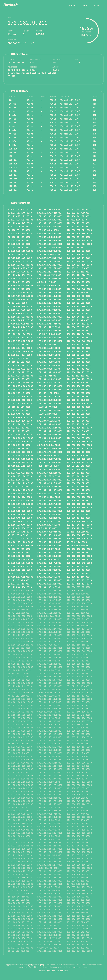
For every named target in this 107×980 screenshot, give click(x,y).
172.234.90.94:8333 (49, 369)
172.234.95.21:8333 (49, 421)
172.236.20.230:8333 (79, 511)
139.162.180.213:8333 (50, 227)
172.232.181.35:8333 (79, 251)
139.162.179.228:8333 (79, 275)
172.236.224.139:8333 (79, 372)
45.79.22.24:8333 (77, 542)
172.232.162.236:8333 (20, 483)
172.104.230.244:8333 (20, 265)
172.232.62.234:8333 (20, 403)
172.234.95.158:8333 (79, 327)
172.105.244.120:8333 (79, 521)
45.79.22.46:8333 (47, 528)
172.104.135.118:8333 (50, 244)
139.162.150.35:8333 (79, 386)
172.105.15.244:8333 (79, 577)
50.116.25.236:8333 (19, 549)
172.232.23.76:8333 (49, 577)
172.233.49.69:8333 (49, 362)
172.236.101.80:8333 (79, 223)
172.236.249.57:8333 (20, 313)
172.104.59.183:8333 (49, 532)
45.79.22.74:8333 (47, 407)
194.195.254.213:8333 (50, 552)
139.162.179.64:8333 (49, 213)
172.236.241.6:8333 (78, 431)
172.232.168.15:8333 (79, 362)
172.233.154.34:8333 (79, 421)
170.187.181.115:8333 (50, 431)
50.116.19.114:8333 (19, 407)
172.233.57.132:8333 (20, 337)
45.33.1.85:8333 (17, 254)
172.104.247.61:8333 (20, 469)
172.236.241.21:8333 (49, 289)
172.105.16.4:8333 (48, 559)
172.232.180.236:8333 (50, 317)
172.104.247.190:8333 (79, 306)
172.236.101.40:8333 (79, 348)
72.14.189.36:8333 (48, 466)
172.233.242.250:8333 (20, 490)
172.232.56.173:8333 (20, 372)
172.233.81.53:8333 (19, 410)
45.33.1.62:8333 (17, 331)
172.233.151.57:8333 (79, 566)
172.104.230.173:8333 (50, 389)
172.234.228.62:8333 (20, 369)
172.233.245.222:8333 (79, 261)
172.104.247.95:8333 (20, 310)
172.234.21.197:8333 (79, 344)
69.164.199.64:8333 (49, 445)
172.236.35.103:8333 (79, 237)
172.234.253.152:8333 (79, 459)
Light (48, 971)
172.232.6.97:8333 (19, 580)
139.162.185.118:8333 (79, 556)
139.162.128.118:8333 (79, 240)
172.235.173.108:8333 (20, 386)
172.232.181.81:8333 (49, 424)
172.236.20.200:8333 (49, 251)
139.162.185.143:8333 (79, 299)
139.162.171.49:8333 (49, 324)
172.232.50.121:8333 (20, 452)
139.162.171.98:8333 (20, 476)
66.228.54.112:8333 (78, 532)
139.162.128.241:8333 (79, 334)
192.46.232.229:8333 (79, 376)
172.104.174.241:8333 (79, 462)
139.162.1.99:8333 (48, 393)
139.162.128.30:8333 (49, 539)
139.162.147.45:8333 (49, 209)
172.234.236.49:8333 (49, 296)
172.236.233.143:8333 (50, 216)
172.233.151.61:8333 (20, 261)
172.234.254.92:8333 (79, 483)
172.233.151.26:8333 (49, 542)
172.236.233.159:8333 (79, 265)
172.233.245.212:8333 (79, 254)
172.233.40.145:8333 (20, 223)
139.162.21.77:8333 (49, 493)
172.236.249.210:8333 (50, 511)
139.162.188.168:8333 (79, 549)
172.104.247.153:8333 (79, 525)
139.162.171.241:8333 (50, 299)
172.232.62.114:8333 (20, 233)
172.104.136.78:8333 (79, 282)
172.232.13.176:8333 (20, 441)
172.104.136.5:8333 (49, 525)
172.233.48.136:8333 (79, 396)
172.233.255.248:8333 (50, 341)
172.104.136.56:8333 (49, 365)
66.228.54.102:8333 (78, 493)
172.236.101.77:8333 (49, 403)
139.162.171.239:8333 (20, 542)
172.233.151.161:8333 (50, 358)
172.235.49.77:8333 (19, 240)
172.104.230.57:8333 (20, 566)
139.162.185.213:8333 (50, 223)
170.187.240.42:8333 (79, 365)
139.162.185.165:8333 (79, 504)
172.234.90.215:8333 (79, 285)
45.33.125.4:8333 (18, 535)
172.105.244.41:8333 (20, 532)
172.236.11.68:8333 (19, 282)
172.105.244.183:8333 (79, 317)
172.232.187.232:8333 (79, 580)
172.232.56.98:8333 (19, 448)
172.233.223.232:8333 (20, 473)
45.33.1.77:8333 (47, 376)
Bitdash (11, 5)
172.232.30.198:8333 (20, 421)
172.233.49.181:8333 (79, 227)
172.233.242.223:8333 (20, 455)
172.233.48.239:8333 (49, 237)
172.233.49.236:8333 (79, 393)
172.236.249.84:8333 (20, 299)
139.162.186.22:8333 (79, 417)
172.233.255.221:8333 (79, 230)
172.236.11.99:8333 (49, 348)
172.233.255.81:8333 (49, 435)
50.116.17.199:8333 (19, 237)
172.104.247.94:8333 (49, 310)
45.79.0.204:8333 (47, 414)
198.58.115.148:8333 (79, 466)
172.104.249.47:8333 (20, 521)
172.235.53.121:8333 (49, 473)
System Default (62, 971)
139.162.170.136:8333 (20, 504)
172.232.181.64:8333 (20, 334)
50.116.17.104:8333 (78, 320)
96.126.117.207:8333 (79, 514)
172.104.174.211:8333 (50, 258)
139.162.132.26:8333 (49, 428)
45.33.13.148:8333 (77, 389)
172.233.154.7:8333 (49, 396)
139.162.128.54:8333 (49, 303)
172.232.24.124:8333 (20, 497)
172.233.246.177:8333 (20, 376)
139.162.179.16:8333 (49, 487)
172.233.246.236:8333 (50, 386)
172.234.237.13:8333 (20, 539)
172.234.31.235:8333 (20, 396)
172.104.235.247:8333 (20, 327)
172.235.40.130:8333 (20, 587)
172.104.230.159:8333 (20, 268)
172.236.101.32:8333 (49, 570)
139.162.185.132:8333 (20, 285)
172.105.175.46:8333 (79, 570)
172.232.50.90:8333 (19, 247)
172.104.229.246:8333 (79, 441)
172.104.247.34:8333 (20, 279)
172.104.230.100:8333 (79, 497)
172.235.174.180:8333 (79, 559)
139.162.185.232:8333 (20, 320)
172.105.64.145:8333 (79, 500)
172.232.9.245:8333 (49, 254)
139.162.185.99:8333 (20, 258)
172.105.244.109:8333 (79, 379)
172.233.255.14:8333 (79, 258)
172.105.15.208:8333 (79, 383)
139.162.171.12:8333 (20, 466)
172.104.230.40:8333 (20, 525)
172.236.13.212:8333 (20, 400)
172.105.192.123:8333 (50, 410)
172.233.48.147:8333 (49, 563)
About (97, 6)
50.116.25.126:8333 (19, 362)
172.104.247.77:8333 (20, 507)
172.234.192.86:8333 (79, 310)
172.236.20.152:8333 (49, 514)
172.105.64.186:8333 (49, 400)
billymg (29, 965)
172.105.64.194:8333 (20, 348)
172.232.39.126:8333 (79, 355)
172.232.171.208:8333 (50, 566)
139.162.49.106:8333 (79, 414)
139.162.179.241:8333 (79, 563)
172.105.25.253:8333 (79, 279)
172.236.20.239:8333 (79, 272)
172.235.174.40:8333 (20, 213)
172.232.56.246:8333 (79, 209)
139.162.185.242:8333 (20, 514)
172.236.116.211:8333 (50, 584)
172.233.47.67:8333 (49, 521)
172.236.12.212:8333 (20, 570)
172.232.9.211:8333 (19, 289)
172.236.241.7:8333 (49, 327)
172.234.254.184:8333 (20, 559)
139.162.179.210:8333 (20, 324)
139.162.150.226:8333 (79, 539)
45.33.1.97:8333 (17, 303)
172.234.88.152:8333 (49, 275)
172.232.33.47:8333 (19, 556)
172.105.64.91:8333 (78, 400)
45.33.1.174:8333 (18, 358)
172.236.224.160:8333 (79, 507)
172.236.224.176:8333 (79, 403)
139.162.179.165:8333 (79, 233)
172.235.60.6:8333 (48, 455)
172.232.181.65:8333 (79, 331)
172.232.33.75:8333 (78, 213)
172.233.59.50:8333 (19, 379)
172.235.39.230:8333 (79, 473)
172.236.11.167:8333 (49, 247)
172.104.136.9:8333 (49, 587)
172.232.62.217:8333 (49, 483)
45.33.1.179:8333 (47, 344)
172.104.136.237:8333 (20, 317)
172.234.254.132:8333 (50, 220)
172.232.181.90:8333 (49, 372)
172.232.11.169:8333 (79, 337)
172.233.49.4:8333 (48, 230)
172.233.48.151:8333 (20, 518)
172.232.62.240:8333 (49, 351)
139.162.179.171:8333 (50, 268)
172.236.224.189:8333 (20, 251)
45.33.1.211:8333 (77, 410)
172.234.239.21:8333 (79, 573)
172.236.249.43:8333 (49, 272)
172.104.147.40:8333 (49, 469)
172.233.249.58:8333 (79, 552)
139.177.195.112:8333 (20, 383)
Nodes (72, 6)
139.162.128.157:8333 (79, 428)
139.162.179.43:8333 (79, 313)
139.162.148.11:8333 (49, 573)
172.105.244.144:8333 (50, 233)
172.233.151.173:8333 (79, 584)
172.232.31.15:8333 (19, 344)
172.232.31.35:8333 (78, 292)
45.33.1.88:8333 (76, 247)
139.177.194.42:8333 (79, 369)
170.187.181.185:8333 (50, 490)
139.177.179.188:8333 (50, 507)
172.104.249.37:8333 (79, 216)
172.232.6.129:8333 (78, 268)
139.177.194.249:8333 (50, 580)
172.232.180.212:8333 (79, 445)
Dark (53, 971)
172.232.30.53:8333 (19, 480)
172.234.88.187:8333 (49, 320)
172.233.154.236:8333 (50, 480)
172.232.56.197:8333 (49, 459)
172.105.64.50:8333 (19, 552)
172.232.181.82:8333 (79, 424)
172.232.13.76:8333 (19, 431)
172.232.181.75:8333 (20, 435)
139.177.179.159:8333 (50, 337)
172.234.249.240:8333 (79, 341)
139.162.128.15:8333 (79, 452)
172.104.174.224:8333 (79, 244)
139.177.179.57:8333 (20, 209)
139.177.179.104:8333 (20, 296)
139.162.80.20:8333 (49, 355)
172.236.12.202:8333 (79, 518)
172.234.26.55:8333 (19, 227)
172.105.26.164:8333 (20, 306)
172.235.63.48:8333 (19, 584)
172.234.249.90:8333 (49, 279)
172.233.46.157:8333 (49, 504)
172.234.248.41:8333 (49, 292)
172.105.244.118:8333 (20, 389)
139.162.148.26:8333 (79, 296)
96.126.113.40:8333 (49, 285)
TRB (85, 6)
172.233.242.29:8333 (79, 438)
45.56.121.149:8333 (78, 545)
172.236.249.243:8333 (79, 289)
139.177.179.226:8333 (50, 265)
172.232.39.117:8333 (79, 490)
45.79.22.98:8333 (77, 220)
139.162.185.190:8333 (50, 545)
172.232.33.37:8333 (19, 428)
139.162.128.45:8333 (79, 407)
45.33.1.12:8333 (47, 282)
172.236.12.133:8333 (20, 511)
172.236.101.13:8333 (79, 480)
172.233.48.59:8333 (19, 244)
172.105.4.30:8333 (77, 455)
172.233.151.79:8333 (20, 216)
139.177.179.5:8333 (49, 476)
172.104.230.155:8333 (79, 535)
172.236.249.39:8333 (49, 417)
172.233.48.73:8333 (19, 414)
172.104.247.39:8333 (49, 313)
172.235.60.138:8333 (49, 306)
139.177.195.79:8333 (79, 358)
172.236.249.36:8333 (20, 417)
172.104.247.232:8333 (79, 448)
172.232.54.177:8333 (20, 355)
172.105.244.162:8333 (79, 324)
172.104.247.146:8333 (79, 435)
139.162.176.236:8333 (20, 500)
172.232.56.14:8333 (49, 383)
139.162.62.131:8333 (49, 331)
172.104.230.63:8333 (49, 462)
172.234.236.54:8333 (20, 292)
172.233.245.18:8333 (79, 469)
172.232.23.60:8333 (19, 487)
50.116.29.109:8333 (19, 230)
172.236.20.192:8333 (20, 275)
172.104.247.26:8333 (20, 272)
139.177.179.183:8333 (20, 459)
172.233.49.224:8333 (49, 518)
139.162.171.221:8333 (50, 261)
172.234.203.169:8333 (50, 500)
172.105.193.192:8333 (20, 438)
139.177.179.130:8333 (20, 545)
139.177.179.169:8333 (50, 452)
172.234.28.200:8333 (49, 438)
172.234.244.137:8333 (20, 220)
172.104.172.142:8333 (79, 528)
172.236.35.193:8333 (79, 303)
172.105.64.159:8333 (20, 462)
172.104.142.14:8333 (20, 493)
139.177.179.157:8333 (20, 341)
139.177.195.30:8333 (49, 556)
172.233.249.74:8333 (79, 476)
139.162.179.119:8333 (20, 577)
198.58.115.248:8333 (49, 334)
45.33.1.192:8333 (47, 441)
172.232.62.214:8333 (79, 487)
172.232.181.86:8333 (20, 424)
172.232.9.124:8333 (49, 497)
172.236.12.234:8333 (20, 528)
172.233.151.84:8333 (49, 240)
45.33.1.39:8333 (17, 573)
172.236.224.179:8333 (20, 563)
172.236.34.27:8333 (49, 549)
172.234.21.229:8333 (20, 365)
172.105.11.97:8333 (19, 445)
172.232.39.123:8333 (79, 351)
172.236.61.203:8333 (49, 448)
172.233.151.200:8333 (20, 351)
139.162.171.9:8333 (19, 393)
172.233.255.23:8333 (49, 535)
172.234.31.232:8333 (49, 379)
